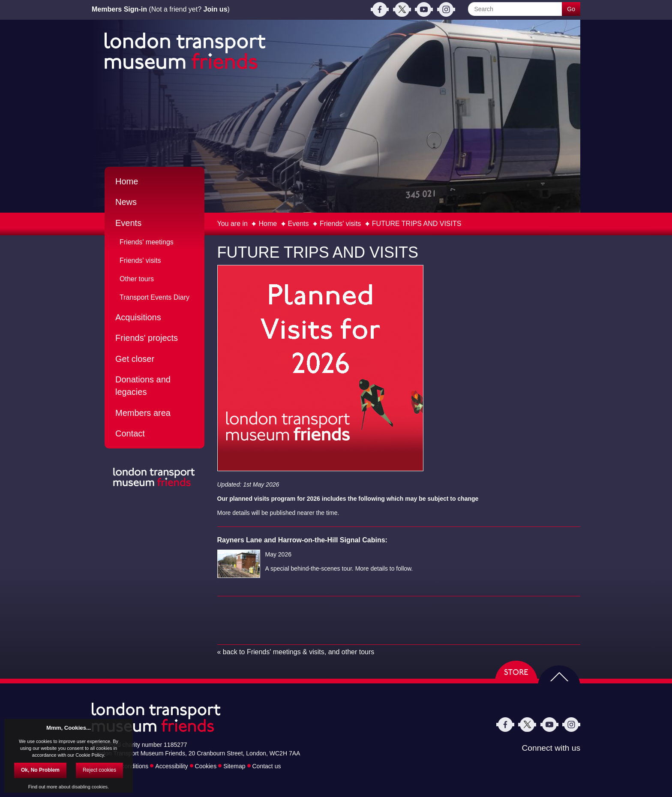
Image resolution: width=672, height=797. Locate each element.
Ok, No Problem (40, 770)
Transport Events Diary (154, 297)
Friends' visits (340, 224)
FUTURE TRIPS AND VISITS (417, 224)
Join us (216, 9)
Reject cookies (99, 770)
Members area (143, 413)
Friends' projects (147, 338)
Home (268, 224)
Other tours (137, 279)
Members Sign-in (119, 9)
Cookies (206, 766)
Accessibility (171, 766)
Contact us (267, 766)
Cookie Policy (90, 755)
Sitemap (234, 766)
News (126, 202)
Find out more (43, 787)
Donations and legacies (143, 386)
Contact (130, 433)
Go (571, 9)
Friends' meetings (147, 242)
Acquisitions (138, 317)
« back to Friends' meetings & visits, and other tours (296, 652)
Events (298, 224)
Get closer (135, 359)
